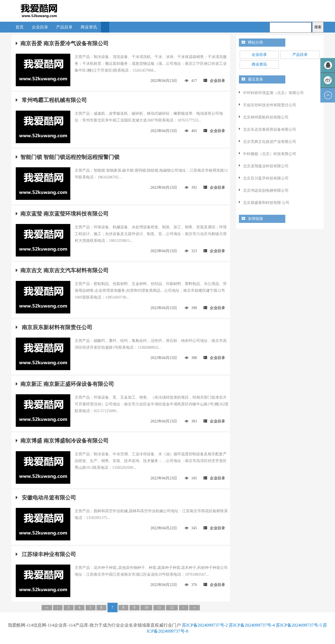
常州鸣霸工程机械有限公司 (51, 100)
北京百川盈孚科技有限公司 (266, 178)
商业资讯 (89, 27)
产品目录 (64, 27)
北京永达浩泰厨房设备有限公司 (270, 129)
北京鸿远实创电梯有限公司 (266, 190)
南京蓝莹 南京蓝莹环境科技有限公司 (62, 214)
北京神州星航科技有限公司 (266, 117)
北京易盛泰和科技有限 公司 (266, 203)
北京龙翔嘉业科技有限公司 (266, 166)
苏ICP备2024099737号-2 (205, 625)
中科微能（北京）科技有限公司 (270, 154)
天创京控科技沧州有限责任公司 (270, 105)
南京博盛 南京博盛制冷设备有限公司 (62, 441)
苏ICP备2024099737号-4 (252, 625)
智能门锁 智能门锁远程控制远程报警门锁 (68, 157)
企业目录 (40, 27)
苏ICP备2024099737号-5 (299, 625)
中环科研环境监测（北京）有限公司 (273, 93)
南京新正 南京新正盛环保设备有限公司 (65, 384)
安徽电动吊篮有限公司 (46, 498)
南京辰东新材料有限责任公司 (54, 327)
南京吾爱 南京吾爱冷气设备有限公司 (62, 43)
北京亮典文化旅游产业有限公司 (270, 142)
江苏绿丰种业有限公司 (46, 554)
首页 (20, 27)
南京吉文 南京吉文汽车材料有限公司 (62, 270)
